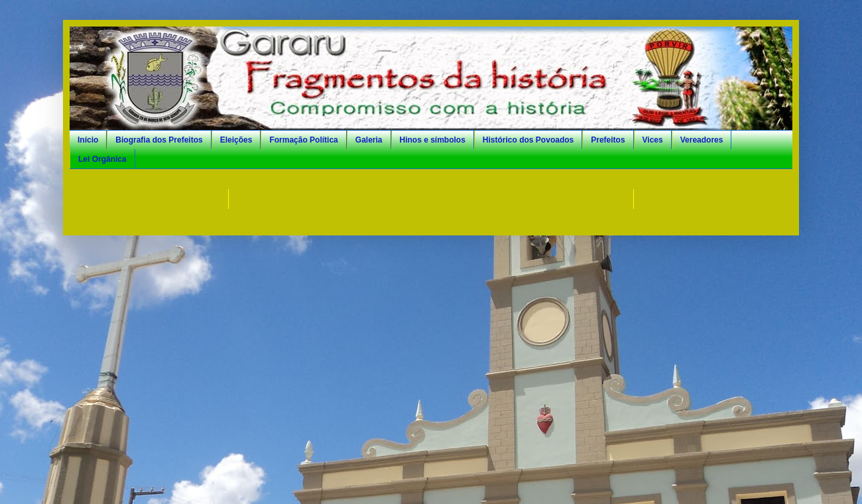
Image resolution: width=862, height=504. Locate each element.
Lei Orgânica (102, 159)
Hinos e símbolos (433, 140)
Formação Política (303, 140)
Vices (653, 140)
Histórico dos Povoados (528, 140)
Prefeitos (608, 140)
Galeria (369, 140)
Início (88, 140)
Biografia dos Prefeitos (159, 140)
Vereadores (702, 140)
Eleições (236, 140)
